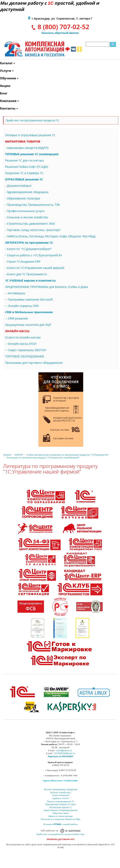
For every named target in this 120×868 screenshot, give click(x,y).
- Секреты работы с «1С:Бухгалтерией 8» (34, 255)
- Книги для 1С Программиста (26, 274)
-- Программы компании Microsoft (29, 299)
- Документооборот (18, 186)
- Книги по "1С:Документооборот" (29, 249)
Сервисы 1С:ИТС (61, 798)
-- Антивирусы (15, 293)
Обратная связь (61, 813)
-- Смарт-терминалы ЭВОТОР (26, 350)
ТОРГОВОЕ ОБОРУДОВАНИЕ (25, 356)
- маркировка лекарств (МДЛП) (27, 148)
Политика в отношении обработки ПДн (61, 819)
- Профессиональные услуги (25, 211)
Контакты (1, 108)
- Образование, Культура (22, 198)
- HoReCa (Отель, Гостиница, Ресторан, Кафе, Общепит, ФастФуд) (50, 236)
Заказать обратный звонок (60, 33)
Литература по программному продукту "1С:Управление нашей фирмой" (43, 458)
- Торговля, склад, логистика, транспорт (33, 230)
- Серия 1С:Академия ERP (23, 262)
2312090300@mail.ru (65, 753)
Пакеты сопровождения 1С (61, 801)
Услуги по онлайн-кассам (23, 337)
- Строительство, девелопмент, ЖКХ (30, 224)
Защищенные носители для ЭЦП (28, 325)
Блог (1, 93)
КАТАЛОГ (19, 455)
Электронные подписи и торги (61, 804)
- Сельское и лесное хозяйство (26, 217)
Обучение (1, 78)
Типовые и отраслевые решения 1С (30, 135)
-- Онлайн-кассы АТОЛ (21, 344)
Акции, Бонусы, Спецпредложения (61, 810)
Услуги (1, 71)
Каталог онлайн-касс (61, 792)
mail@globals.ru (64, 750)
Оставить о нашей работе (61, 824)
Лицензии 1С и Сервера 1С (24, 173)
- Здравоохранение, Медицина (27, 192)
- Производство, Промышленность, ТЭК (33, 205)
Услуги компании (61, 795)
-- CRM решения (16, 318)
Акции (1, 86)
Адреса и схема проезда (61, 816)
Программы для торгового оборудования (34, 363)
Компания (1, 101)
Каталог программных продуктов (61, 789)
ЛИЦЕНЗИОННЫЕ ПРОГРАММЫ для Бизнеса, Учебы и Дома (46, 287)
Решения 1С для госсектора (24, 160)
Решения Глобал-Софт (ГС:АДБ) (27, 167)
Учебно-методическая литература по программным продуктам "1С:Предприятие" (68, 455)
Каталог (1, 63)
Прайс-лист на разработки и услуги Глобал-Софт (61, 834)
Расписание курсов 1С (61, 807)
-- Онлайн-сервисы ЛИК (22, 306)
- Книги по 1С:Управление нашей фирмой (35, 268)
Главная (7, 455)
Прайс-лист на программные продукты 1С (32, 120)
